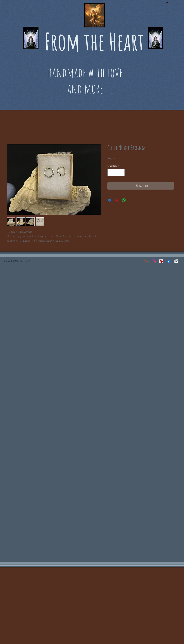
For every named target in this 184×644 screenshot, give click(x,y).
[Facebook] (169, 261)
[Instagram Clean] (176, 261)
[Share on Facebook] (110, 200)
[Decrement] (110, 173)
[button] (166, 3)
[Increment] (122, 173)
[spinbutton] (116, 173)
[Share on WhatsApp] (124, 200)
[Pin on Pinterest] (117, 200)
